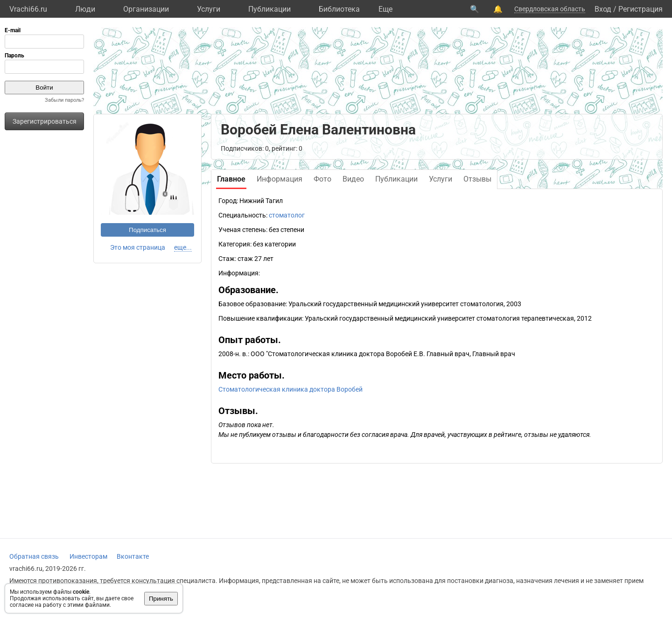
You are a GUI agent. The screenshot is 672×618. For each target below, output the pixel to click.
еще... (183, 247)
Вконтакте (133, 556)
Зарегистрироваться (45, 121)
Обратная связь (34, 556)
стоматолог (287, 215)
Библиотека (339, 9)
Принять (161, 599)
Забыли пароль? (64, 100)
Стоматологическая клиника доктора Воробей (290, 389)
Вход (603, 9)
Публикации (269, 9)
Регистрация (640, 9)
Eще (385, 9)
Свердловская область (550, 9)
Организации (146, 9)
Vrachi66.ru (28, 9)
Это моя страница (138, 247)
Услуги (209, 9)
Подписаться (147, 230)
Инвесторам (88, 556)
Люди (85, 9)
